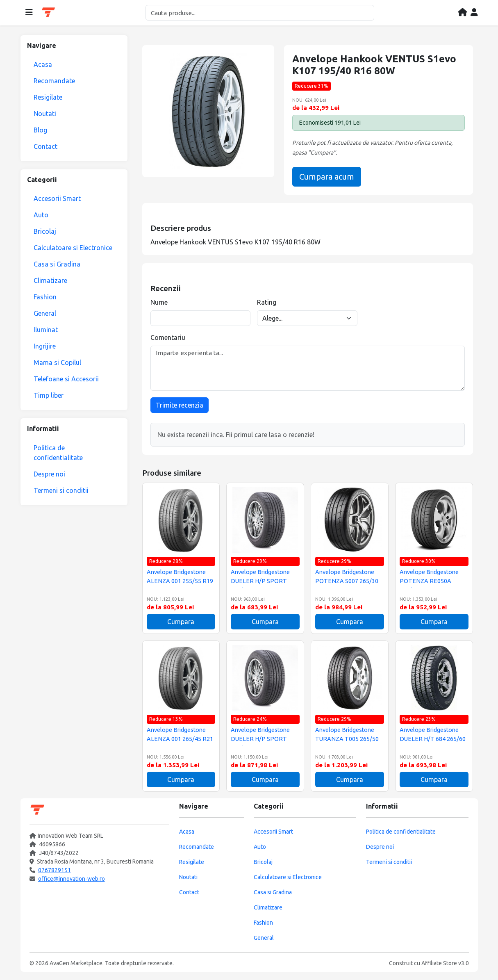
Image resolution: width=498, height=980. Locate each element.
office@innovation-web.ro (72, 879)
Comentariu (168, 337)
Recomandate (54, 81)
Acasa (43, 64)
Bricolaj (45, 231)
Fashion (45, 297)
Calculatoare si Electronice (73, 248)
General (45, 313)
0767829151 (55, 870)
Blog (40, 130)
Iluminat (46, 330)
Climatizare (50, 280)
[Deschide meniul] (29, 13)
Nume (159, 302)
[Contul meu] (474, 13)
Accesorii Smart (57, 198)
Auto (41, 215)
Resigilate (48, 97)
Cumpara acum (327, 177)
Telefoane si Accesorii (66, 379)
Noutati (45, 114)
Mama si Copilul (57, 362)
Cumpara (181, 622)
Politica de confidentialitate (58, 453)
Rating (267, 302)
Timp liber (49, 395)
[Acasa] (463, 13)
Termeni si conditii (61, 490)
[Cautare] (260, 13)
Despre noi (49, 474)
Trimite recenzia (180, 405)
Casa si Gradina (57, 264)
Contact (45, 146)
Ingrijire (45, 346)
